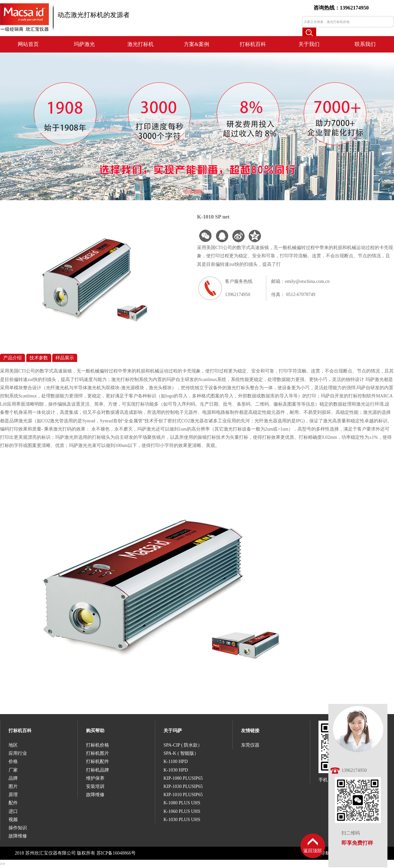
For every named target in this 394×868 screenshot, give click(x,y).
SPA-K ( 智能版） (181, 753)
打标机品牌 (98, 770)
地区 (13, 745)
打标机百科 (253, 44)
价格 (13, 762)
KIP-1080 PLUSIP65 (183, 778)
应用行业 (18, 753)
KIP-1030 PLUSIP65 (183, 786)
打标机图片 (98, 753)
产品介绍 (12, 358)
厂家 (13, 770)
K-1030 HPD (176, 770)
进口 (13, 811)
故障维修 (18, 836)
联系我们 (365, 44)
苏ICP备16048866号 (116, 853)
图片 (13, 786)
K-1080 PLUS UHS (182, 803)
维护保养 (95, 778)
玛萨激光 (84, 44)
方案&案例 (196, 44)
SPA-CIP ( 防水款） (183, 745)
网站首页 (28, 44)
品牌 (13, 778)
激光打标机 (141, 44)
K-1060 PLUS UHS (182, 811)
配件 (13, 803)
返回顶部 (313, 851)
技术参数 (39, 358)
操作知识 (18, 828)
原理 (13, 795)
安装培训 (95, 786)
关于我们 (309, 44)
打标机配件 (98, 762)
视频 (13, 820)
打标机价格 (98, 745)
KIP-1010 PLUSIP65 (183, 795)
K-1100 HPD (176, 762)
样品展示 (65, 358)
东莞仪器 (250, 745)
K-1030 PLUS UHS (182, 820)
